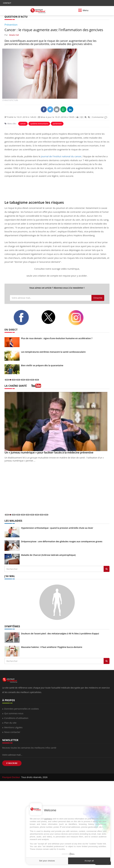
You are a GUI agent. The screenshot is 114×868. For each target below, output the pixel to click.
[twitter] (52, 317)
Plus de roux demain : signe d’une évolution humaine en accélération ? (57, 338)
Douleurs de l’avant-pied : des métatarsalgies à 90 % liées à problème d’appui (60, 634)
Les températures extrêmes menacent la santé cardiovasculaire (53, 352)
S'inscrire (98, 298)
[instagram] (80, 318)
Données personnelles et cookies (22, 709)
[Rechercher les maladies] (107, 569)
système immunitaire (39, 124)
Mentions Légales (13, 727)
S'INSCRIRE (12, 763)
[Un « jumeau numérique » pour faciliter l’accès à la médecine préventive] (57, 422)
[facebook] (25, 317)
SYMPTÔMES (12, 626)
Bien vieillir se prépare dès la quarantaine (42, 365)
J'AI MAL (10, 576)
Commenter (100, 117)
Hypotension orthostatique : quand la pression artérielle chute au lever (57, 528)
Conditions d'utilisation (16, 718)
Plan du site (10, 723)
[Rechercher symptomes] (107, 661)
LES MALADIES (13, 521)
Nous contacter (12, 732)
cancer (23, 124)
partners (48, 819)
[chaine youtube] (36, 387)
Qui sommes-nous (14, 713)
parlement (57, 124)
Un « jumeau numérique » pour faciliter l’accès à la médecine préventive (49, 452)
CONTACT (7, 3)
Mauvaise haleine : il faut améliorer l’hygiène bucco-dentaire (52, 647)
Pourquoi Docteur (11, 777)
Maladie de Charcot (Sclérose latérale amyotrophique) (48, 555)
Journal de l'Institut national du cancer (61, 156)
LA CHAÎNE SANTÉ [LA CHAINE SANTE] (16, 386)
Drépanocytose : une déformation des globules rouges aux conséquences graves (62, 541)
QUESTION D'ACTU (16, 17)
